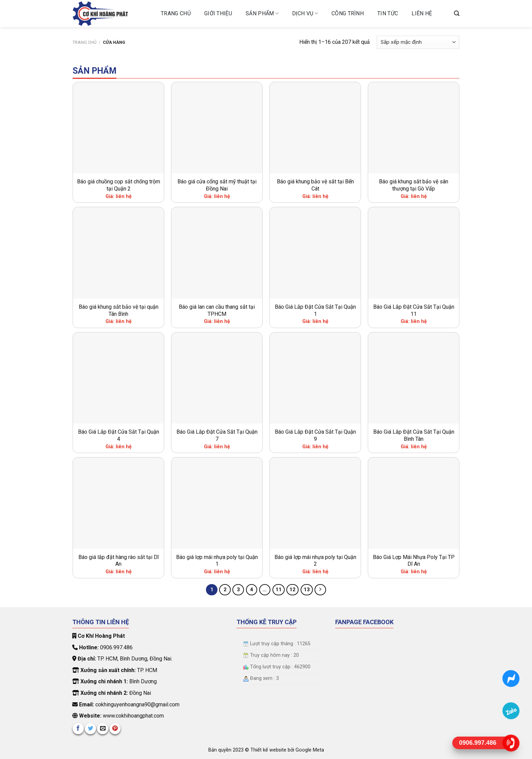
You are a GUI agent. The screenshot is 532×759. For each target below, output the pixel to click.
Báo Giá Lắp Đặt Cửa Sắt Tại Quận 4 (119, 435)
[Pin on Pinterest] (115, 729)
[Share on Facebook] (78, 729)
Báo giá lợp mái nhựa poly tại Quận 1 (217, 561)
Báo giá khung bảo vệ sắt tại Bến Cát (315, 185)
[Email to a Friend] (103, 729)
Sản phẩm (262, 14)
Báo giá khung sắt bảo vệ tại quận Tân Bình (119, 310)
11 (279, 590)
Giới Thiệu (218, 13)
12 (292, 590)
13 (307, 590)
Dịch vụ (305, 14)
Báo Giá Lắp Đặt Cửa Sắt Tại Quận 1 (315, 310)
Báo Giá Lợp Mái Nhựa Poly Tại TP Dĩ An (414, 561)
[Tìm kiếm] (457, 13)
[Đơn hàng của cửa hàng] (418, 42)
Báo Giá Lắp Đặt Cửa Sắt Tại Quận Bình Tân (414, 435)
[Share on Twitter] (90, 729)
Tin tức (388, 13)
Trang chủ (176, 13)
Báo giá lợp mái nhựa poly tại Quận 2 (315, 561)
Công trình (348, 13)
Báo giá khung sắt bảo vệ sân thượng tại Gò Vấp (414, 185)
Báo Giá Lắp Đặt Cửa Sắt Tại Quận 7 (217, 435)
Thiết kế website (269, 750)
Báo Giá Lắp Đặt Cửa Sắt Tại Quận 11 (414, 310)
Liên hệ (422, 13)
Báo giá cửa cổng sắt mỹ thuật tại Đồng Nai (217, 185)
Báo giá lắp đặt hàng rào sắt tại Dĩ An (119, 561)
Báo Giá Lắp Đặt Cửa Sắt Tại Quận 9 (315, 435)
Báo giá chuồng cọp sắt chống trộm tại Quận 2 (119, 185)
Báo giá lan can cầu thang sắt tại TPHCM (217, 310)
